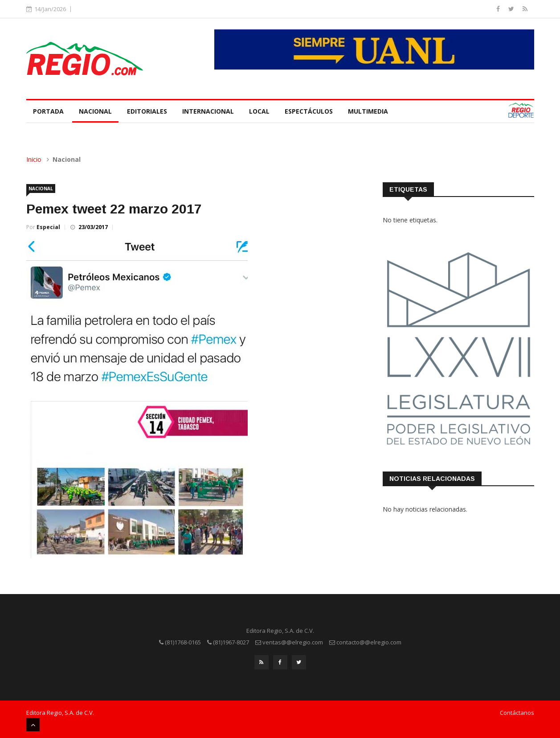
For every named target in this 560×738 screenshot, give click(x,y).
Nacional (95, 111)
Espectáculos (309, 111)
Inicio (34, 159)
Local (259, 111)
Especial (48, 227)
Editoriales (147, 111)
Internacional (208, 111)
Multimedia (368, 111)
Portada (48, 111)
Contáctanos (517, 713)
